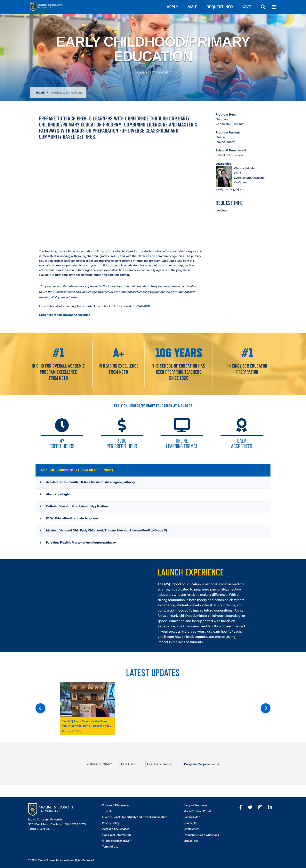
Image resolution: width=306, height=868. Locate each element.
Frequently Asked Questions (201, 835)
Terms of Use (110, 846)
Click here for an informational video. (65, 315)
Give (247, 7)
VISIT (192, 7)
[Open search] (263, 7)
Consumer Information (117, 835)
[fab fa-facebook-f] (240, 807)
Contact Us (190, 823)
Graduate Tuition (160, 764)
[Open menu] (274, 7)
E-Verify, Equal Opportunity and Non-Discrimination (135, 817)
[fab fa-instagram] (260, 807)
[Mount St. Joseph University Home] (46, 7)
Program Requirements (202, 764)
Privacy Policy (111, 823)
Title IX (107, 811)
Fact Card (128, 764)
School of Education (229, 155)
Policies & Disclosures (116, 805)
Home (40, 92)
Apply (173, 7)
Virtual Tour (191, 840)
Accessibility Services (116, 829)
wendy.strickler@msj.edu (230, 189)
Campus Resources (195, 805)
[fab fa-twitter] (250, 807)
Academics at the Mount (153, 72)
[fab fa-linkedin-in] (270, 807)
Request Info (220, 7)
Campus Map (192, 817)
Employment (191, 829)
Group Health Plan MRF (117, 840)
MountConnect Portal (197, 811)
